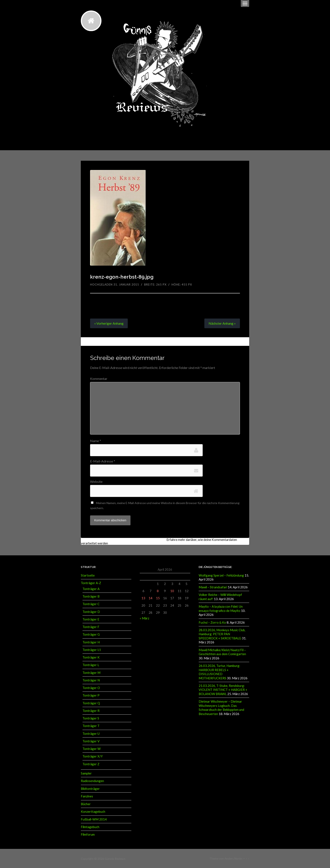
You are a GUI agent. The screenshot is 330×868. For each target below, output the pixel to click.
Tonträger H (91, 642)
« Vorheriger (109, 323)
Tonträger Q (91, 703)
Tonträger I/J (92, 649)
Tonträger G (91, 634)
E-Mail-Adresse (103, 461)
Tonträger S (91, 718)
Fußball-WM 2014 (94, 819)
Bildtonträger (90, 788)
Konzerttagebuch (93, 811)
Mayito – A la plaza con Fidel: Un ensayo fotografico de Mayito (221, 608)
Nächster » (222, 323)
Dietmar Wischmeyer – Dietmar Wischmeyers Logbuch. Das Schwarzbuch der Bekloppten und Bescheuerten (221, 706)
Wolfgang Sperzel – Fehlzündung (221, 575)
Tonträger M (91, 672)
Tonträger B (91, 596)
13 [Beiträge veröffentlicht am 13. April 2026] (143, 598)
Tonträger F (91, 627)
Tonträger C (91, 604)
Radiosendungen (92, 781)
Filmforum (88, 834)
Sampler (86, 773)
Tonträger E (91, 619)
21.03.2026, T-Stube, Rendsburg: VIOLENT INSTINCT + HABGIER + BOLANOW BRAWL (223, 689)
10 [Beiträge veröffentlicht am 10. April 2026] (172, 591)
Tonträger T (91, 726)
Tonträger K (91, 657)
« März (144, 618)
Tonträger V (91, 741)
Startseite (88, 575)
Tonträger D (91, 611)
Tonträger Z (91, 764)
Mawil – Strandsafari (213, 587)
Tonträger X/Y (93, 756)
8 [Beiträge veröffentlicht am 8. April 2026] (158, 591)
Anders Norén (233, 858)
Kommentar (99, 379)
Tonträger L (91, 665)
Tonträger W (92, 748)
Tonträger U (91, 733)
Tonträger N (91, 680)
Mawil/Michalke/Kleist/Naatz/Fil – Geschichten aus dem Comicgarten (222, 651)
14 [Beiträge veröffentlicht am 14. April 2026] (150, 598)
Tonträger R (91, 710)
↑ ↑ (248, 858)
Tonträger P (91, 695)
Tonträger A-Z (91, 583)
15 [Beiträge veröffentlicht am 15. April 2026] (158, 598)
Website (96, 482)
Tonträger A (91, 589)
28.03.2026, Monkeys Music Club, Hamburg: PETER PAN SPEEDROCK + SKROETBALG (222, 634)
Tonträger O (91, 688)
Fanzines (87, 796)
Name (96, 441)
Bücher (86, 803)
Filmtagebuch (90, 826)
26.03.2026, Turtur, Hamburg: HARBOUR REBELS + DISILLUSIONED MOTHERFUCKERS (219, 671)
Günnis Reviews (115, 858)
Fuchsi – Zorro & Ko (212, 622)
